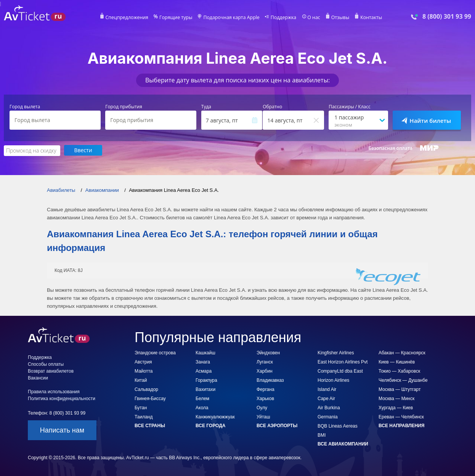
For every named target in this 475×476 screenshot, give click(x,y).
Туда (206, 107)
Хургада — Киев (396, 407)
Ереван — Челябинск (401, 416)
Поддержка (282, 18)
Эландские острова (155, 352)
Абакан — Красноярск (402, 352)
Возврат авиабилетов (51, 371)
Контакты (369, 18)
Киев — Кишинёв (397, 362)
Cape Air (326, 398)
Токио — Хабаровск (399, 371)
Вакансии (38, 378)
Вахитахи (205, 389)
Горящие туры (177, 18)
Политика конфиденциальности (62, 398)
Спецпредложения (129, 18)
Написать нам (62, 430)
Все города (210, 425)
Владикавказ (270, 380)
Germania (328, 416)
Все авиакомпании (343, 444)
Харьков (265, 398)
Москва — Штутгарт (400, 389)
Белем (202, 398)
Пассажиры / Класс (350, 107)
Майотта (144, 371)
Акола (202, 407)
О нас (312, 18)
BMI (322, 435)
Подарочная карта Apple (232, 18)
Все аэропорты (277, 425)
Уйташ (263, 416)
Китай (141, 380)
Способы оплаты (46, 364)
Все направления (401, 425)
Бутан (141, 407)
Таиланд (144, 416)
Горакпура (206, 380)
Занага (203, 362)
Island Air (327, 389)
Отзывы (338, 18)
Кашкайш (205, 352)
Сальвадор (146, 389)
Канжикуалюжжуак (215, 416)
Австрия (143, 362)
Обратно (272, 107)
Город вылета (25, 107)
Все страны (150, 425)
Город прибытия (124, 107)
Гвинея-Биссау (150, 398)
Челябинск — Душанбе (403, 380)
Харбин (265, 371)
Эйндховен (268, 352)
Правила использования (54, 391)
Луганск (265, 362)
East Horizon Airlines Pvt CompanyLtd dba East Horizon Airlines (343, 371)
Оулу (262, 407)
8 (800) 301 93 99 (447, 17)
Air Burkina (329, 407)
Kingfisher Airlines (336, 352)
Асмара (204, 371)
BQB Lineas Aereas (338, 426)
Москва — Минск (396, 398)
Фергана (266, 389)
